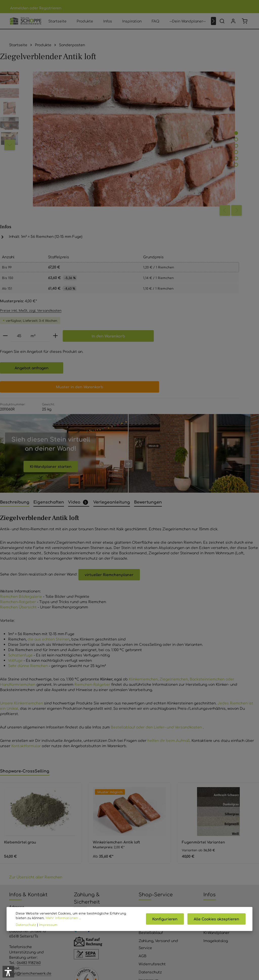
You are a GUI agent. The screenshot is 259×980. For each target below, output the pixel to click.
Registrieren (50, 8)
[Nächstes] (213, 26)
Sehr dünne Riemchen (28, 544)
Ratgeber (212, 802)
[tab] (15, 380)
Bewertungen (151, 802)
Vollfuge (15, 538)
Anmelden (19, 8)
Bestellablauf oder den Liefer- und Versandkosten (157, 605)
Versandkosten (159, 957)
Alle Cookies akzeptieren (217, 919)
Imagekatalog (216, 818)
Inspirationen (215, 794)
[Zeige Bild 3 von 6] (138, 123)
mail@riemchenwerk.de (30, 851)
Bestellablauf (151, 810)
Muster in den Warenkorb (191, 260)
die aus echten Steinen (49, 517)
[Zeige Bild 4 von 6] (138, 129)
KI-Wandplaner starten (51, 344)
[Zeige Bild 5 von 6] (138, 136)
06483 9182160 (29, 840)
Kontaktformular (26, 624)
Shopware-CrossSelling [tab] (25, 649)
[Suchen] (222, 26)
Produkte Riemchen (221, 786)
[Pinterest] (136, 940)
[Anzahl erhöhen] (212, 193)
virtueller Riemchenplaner (109, 453)
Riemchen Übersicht (18, 485)
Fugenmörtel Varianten (203, 720)
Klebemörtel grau (20, 720)
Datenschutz (150, 850)
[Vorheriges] (127, 155)
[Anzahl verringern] (162, 193)
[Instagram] (149, 940)
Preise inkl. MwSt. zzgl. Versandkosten (188, 168)
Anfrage (81, 899)
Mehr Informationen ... (52, 918)
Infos (209, 772)
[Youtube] (123, 940)
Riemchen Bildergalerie (21, 474)
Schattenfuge (20, 533)
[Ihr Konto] (233, 26)
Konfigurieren (167, 919)
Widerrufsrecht (152, 842)
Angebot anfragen (189, 241)
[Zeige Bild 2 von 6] (138, 117)
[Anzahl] (176, 193)
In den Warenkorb (203, 209)
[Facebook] (110, 940)
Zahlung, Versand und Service (158, 822)
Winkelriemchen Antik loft (116, 720)
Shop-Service (156, 772)
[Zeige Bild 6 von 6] (138, 142)
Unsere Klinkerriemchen (21, 581)
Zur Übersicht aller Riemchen (36, 755)
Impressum (149, 858)
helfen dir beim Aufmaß (169, 619)
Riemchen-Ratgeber (18, 480)
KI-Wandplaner (216, 810)
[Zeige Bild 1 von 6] (138, 110)
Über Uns (147, 794)
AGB (143, 834)
